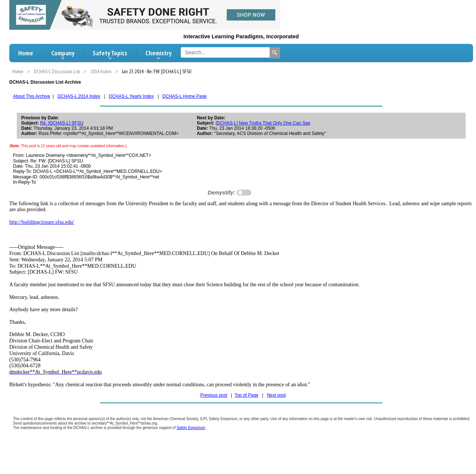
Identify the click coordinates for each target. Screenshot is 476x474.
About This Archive (32, 96)
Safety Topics (110, 55)
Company (63, 55)
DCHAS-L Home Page (185, 96)
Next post (276, 395)
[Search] (275, 53)
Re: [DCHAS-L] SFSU (62, 123)
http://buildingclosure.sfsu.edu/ (42, 222)
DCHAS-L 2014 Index (79, 96)
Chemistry (158, 55)
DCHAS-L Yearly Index (131, 96)
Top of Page (247, 395)
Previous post (214, 395)
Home (26, 53)
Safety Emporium (191, 428)
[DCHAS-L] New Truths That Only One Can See (263, 123)
